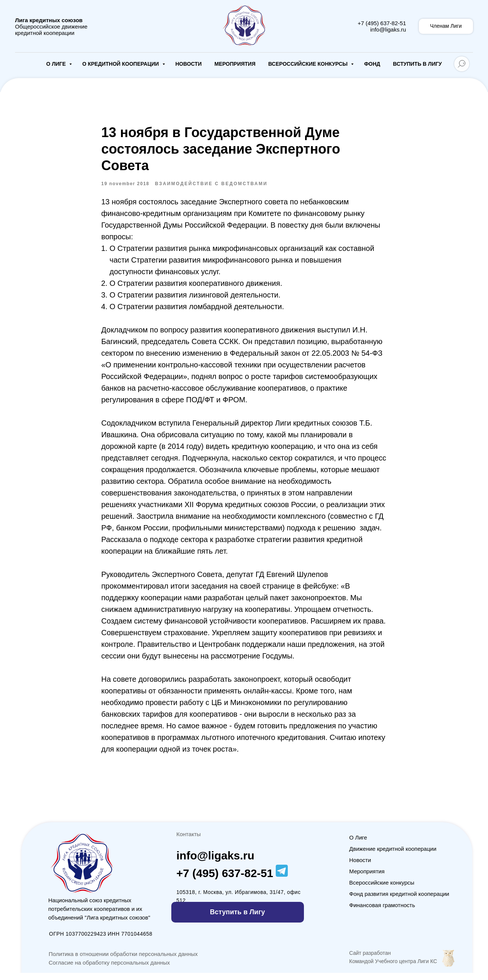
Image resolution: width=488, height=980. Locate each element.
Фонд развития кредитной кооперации (399, 901)
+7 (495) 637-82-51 (382, 23)
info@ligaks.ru (388, 29)
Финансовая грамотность (382, 912)
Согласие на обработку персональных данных (110, 970)
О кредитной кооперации (121, 64)
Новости (189, 64)
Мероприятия (235, 64)
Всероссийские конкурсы (309, 64)
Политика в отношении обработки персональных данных (123, 961)
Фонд (372, 64)
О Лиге (57, 64)
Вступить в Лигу (417, 64)
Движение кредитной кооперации (393, 856)
